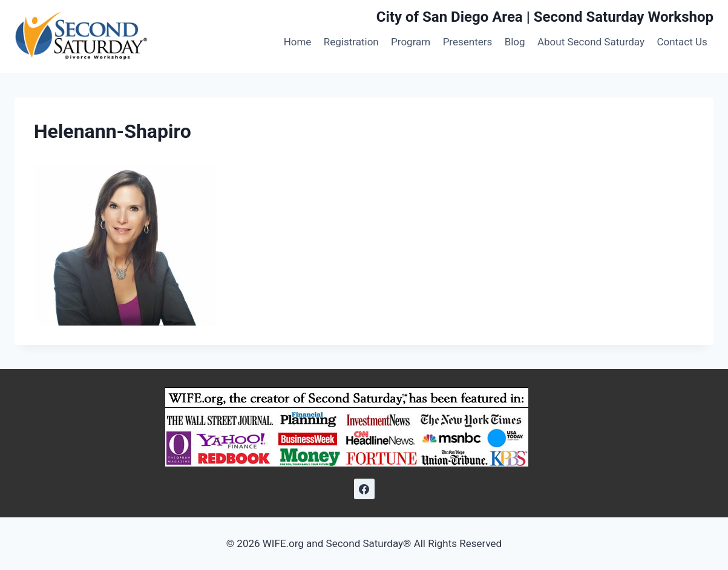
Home (298, 42)
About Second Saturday (591, 42)
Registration (351, 42)
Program (411, 42)
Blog (515, 42)
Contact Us (682, 42)
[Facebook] (364, 489)
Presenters (468, 42)
